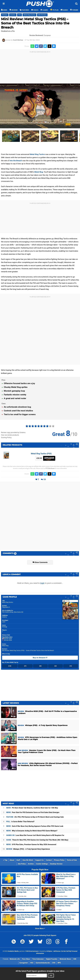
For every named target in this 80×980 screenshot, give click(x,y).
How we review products (10, 435)
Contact (49, 860)
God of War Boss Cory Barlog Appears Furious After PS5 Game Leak (35, 826)
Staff (18, 860)
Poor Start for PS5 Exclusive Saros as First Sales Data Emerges (33, 812)
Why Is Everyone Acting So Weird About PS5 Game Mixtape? (32, 831)
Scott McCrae (18, 40)
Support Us (39, 860)
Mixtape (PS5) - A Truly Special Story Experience (28, 849)
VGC (32, 963)
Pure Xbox (26, 959)
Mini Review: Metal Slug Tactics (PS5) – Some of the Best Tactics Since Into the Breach (35, 23)
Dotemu (13, 15)
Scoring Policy (6, 438)
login (42, 583)
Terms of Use (72, 860)
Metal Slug (39, 172)
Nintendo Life (15, 959)
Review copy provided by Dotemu (13, 433)
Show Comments (40, 562)
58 (13, 716)
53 (13, 743)
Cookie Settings (42, 864)
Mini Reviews (42, 15)
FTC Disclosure (50, 468)
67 (13, 730)
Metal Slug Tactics (29, 15)
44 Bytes (49, 951)
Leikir (4, 622)
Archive (31, 864)
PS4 (3, 612)
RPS (59, 963)
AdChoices (57, 951)
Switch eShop (9, 612)
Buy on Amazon (40, 658)
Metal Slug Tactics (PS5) (41, 454)
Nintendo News (65, 959)
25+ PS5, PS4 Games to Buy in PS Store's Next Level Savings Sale (35, 817)
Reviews (5, 15)
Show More (40, 929)
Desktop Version (56, 864)
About (12, 860)
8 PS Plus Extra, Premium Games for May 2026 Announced (31, 844)
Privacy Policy (59, 860)
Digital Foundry (52, 959)
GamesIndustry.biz (43, 963)
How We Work (28, 860)
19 (44, 479)
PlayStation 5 (6, 607)
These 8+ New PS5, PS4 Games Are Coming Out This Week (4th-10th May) (37, 840)
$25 (56, 666)
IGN (75, 959)
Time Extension (38, 959)
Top (5, 860)
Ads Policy (22, 864)
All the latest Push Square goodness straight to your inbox (40, 971)
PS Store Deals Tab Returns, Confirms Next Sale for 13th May (32, 808)
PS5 (19, 15)
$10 (71, 666)
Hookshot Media (13, 951)
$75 (25, 666)
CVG (54, 963)
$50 (40, 666)
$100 (10, 666)
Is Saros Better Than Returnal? (20, 822)
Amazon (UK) (49, 458)
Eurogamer (24, 963)
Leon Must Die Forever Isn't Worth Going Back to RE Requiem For (35, 835)
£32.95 (39, 458)
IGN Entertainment (32, 951)
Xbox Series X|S (19, 612)
